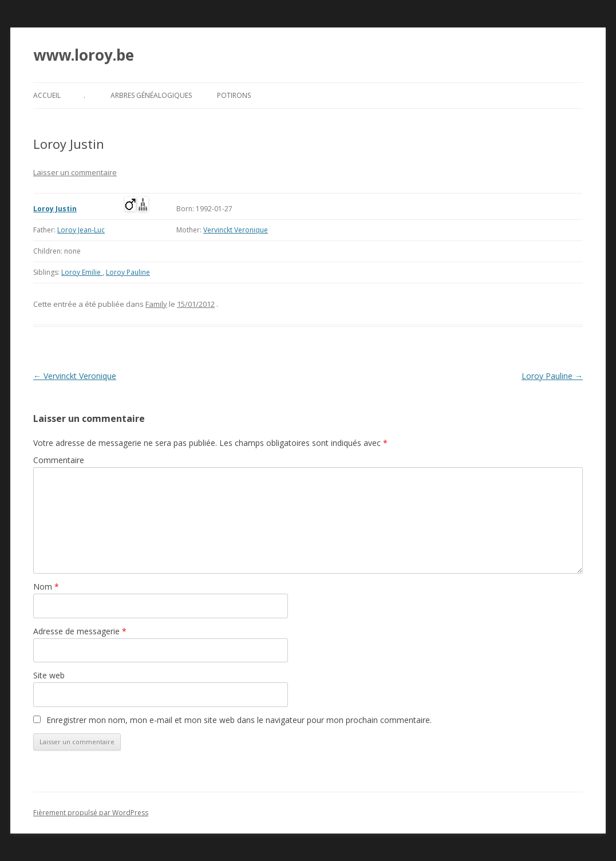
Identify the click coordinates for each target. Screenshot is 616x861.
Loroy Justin (55, 209)
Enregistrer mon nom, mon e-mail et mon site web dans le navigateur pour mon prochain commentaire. (239, 720)
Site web (49, 675)
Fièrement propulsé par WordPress (91, 813)
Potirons (234, 95)
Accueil (47, 95)
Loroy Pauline (128, 272)
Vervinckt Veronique (236, 230)
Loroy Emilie (82, 272)
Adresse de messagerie (80, 631)
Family (156, 304)
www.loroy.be (84, 55)
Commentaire (59, 460)
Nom (46, 586)
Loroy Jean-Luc (81, 230)
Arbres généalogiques (151, 95)
